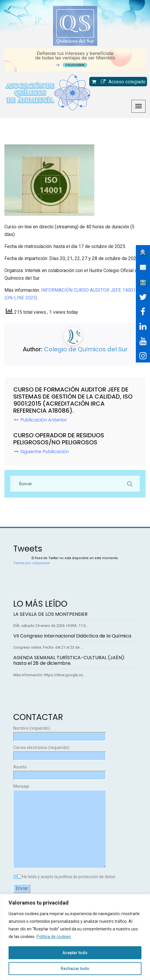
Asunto (60, 771)
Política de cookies (54, 937)
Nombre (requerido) (60, 732)
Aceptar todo (75, 953)
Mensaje (60, 826)
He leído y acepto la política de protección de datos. (65, 877)
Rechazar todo (75, 969)
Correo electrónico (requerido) (60, 752)
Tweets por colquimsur (32, 563)
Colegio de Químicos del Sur (86, 349)
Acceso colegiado (122, 82)
